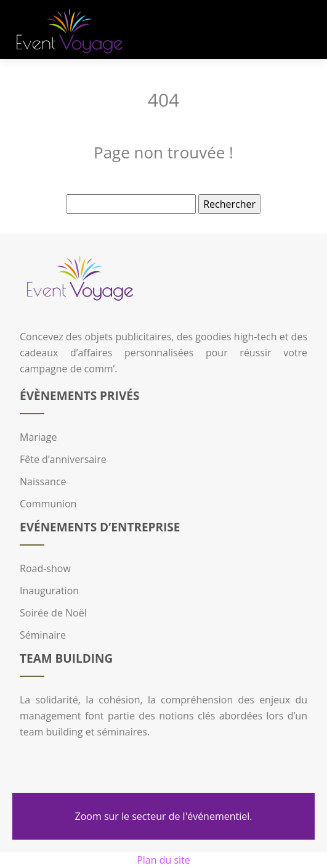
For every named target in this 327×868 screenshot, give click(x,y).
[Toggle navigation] (304, 30)
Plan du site (163, 860)
